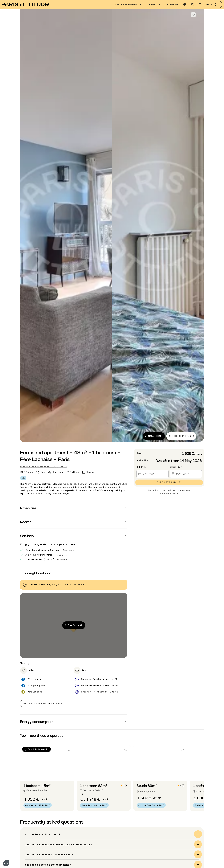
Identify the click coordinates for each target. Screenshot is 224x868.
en (210, 4)
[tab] (129, 4)
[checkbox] (193, 15)
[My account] (219, 5)
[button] (6, 863)
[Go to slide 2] (47, 775)
